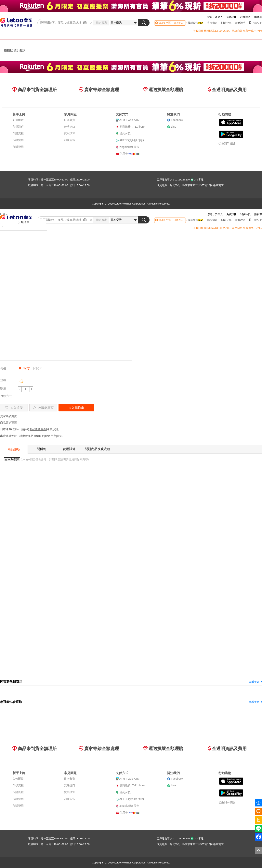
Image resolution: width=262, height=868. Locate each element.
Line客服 (197, 180)
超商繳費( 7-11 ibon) (132, 127)
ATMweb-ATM (129, 120)
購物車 (258, 17)
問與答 (42, 449)
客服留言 (212, 23)
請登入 (219, 17)
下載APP (256, 23)
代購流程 (18, 133)
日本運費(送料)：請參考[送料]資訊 (29, 429)
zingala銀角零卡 (129, 147)
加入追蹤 (14, 408)
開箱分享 (226, 23)
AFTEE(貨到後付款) (132, 140)
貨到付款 (125, 133)
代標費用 (18, 140)
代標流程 (18, 127)
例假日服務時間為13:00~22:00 (211, 31)
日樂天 (4, 214)
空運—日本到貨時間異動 (180, 23)
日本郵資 (70, 120)
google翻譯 (12, 459)
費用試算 (70, 133)
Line (174, 127)
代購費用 (18, 147)
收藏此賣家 (43, 408)
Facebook (177, 120)
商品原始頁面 (8, 423)
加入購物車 (76, 408)
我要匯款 (245, 17)
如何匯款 (18, 120)
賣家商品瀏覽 (8, 416)
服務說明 (240, 23)
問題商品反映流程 (98, 449)
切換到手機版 (227, 144)
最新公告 (196, 23)
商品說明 (14, 449)
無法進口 (70, 127)
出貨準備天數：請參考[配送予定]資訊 (31, 436)
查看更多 (255, 682)
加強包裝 (70, 140)
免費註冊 (231, 17)
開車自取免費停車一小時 (247, 31)
